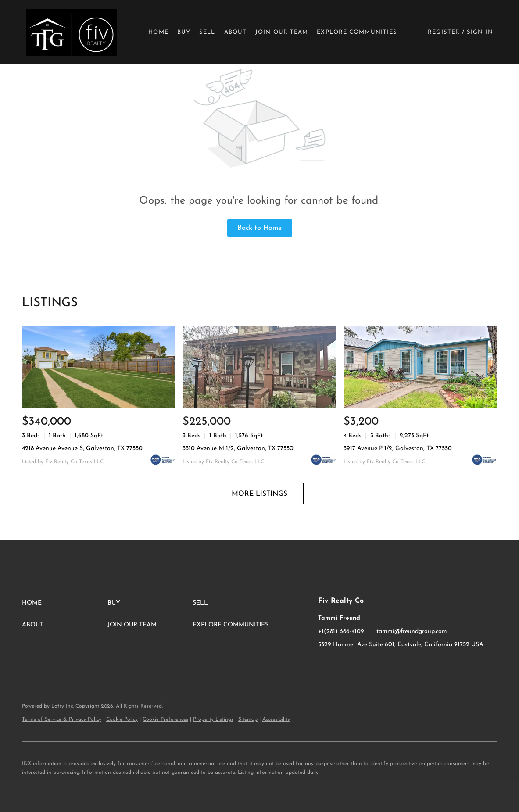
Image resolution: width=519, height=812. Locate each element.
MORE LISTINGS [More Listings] (259, 494)
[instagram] (342, 665)
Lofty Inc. (63, 706)
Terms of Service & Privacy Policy (62, 719)
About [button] (236, 32)
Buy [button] (184, 32)
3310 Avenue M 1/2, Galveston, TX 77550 (238, 449)
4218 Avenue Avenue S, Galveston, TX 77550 (82, 449)
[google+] (360, 665)
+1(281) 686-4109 (341, 631)
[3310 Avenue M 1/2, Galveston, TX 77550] (259, 367)
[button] (71, 32)
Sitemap (248, 719)
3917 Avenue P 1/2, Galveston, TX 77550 (398, 449)
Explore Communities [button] (357, 32)
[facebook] (325, 665)
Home (158, 32)
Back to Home (259, 228)
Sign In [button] (480, 32)
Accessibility (276, 719)
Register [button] (444, 32)
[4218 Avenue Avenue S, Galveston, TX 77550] (99, 367)
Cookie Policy (122, 719)
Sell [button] (207, 32)
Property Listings (213, 719)
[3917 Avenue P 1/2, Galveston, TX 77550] (420, 367)
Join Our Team (282, 32)
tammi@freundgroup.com (412, 631)
